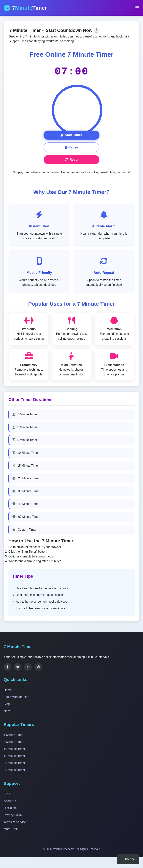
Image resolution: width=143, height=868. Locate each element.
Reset (71, 160)
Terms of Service (15, 822)
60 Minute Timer (26, 517)
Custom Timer (24, 530)
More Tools (11, 829)
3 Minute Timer (25, 427)
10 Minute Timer (26, 453)
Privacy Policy (13, 815)
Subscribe (128, 859)
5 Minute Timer (25, 440)
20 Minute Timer (26, 478)
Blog (7, 704)
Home (8, 690)
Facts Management (16, 697)
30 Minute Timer (26, 491)
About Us (10, 801)
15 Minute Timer (26, 466)
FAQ (7, 794)
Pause (72, 147)
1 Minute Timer (25, 414)
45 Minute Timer (26, 504)
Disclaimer (11, 808)
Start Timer (71, 135)
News (7, 711)
